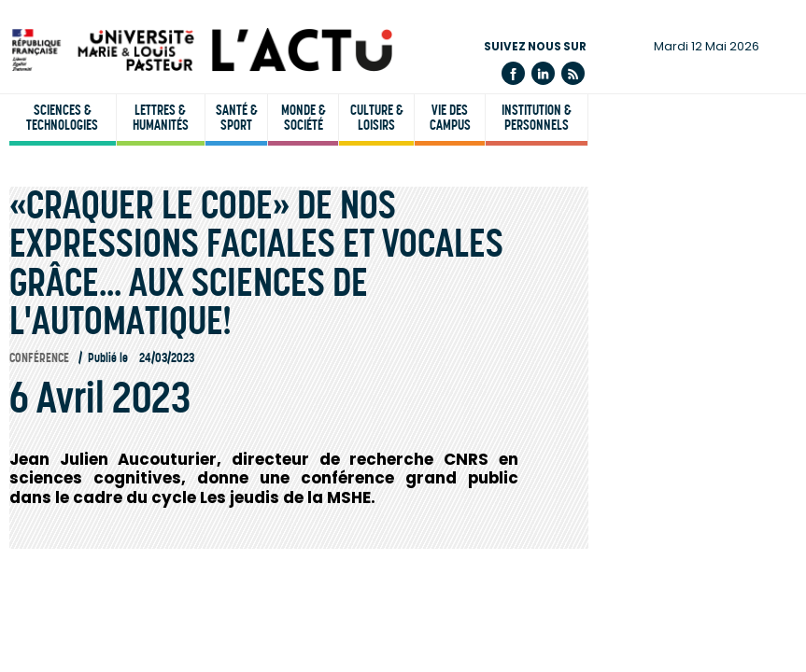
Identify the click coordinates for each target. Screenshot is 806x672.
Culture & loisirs (377, 118)
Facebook (513, 73)
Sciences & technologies (62, 118)
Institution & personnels (537, 118)
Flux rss (573, 73)
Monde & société (304, 118)
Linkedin (543, 73)
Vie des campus (450, 118)
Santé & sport (237, 118)
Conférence (39, 358)
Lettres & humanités (161, 118)
